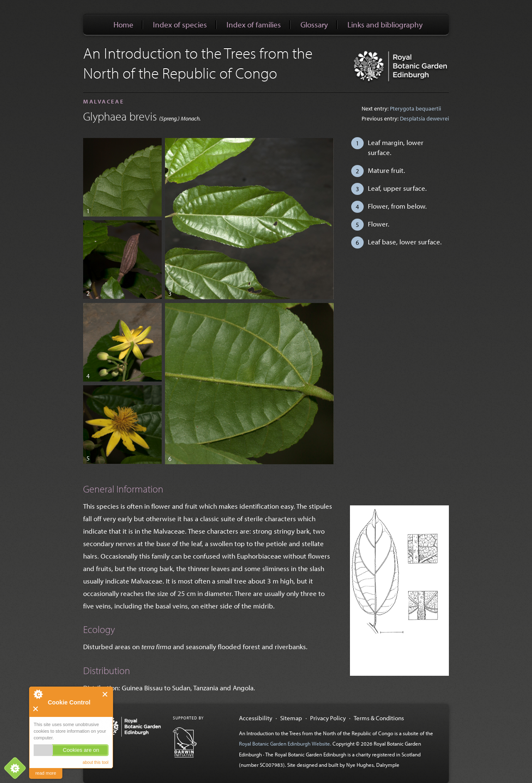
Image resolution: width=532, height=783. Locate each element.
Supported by (188, 718)
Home (123, 25)
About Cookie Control (38, 694)
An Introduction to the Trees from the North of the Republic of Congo (198, 63)
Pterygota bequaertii (415, 108)
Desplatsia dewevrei (424, 118)
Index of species (180, 25)
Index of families (254, 25)
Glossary (314, 25)
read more (46, 773)
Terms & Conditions (379, 718)
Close (105, 694)
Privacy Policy (328, 718)
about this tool (96, 762)
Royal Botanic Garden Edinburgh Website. (286, 744)
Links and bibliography (385, 25)
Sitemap (291, 718)
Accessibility (256, 718)
